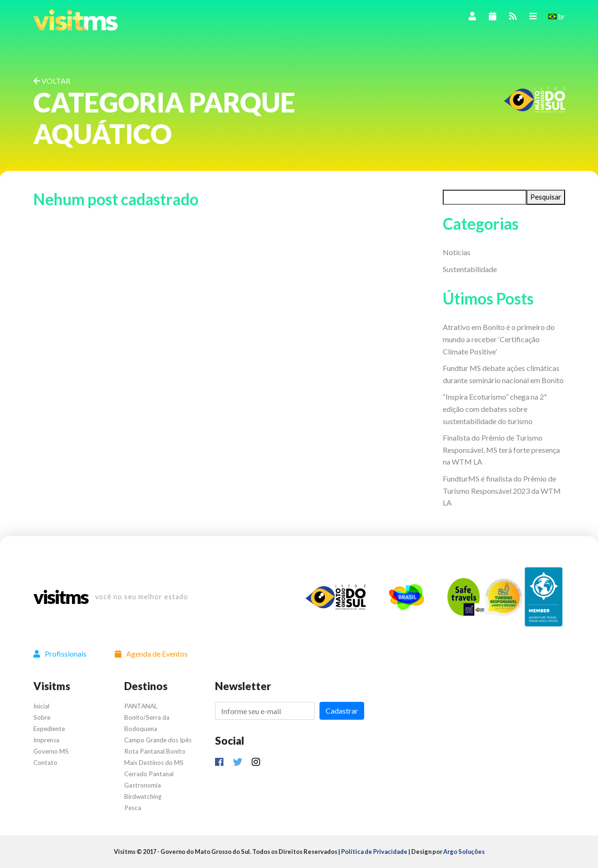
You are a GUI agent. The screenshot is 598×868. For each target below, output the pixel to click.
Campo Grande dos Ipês (158, 740)
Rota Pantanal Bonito (155, 751)
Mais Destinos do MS (154, 763)
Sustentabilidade (470, 269)
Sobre (42, 717)
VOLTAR (52, 81)
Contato (45, 763)
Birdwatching (143, 796)
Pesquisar (546, 197)
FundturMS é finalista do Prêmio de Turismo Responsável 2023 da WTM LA (502, 490)
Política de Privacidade (374, 852)
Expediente (49, 729)
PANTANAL (141, 706)
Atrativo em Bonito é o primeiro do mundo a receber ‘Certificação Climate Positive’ (499, 339)
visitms (61, 597)
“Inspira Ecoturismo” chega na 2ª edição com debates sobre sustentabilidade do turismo (495, 409)
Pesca (133, 808)
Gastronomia (143, 785)
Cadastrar (342, 711)
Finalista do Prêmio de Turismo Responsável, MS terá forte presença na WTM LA (501, 450)
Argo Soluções (464, 852)
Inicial (41, 706)
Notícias (457, 252)
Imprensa (46, 740)
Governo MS (51, 751)
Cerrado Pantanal (149, 774)
